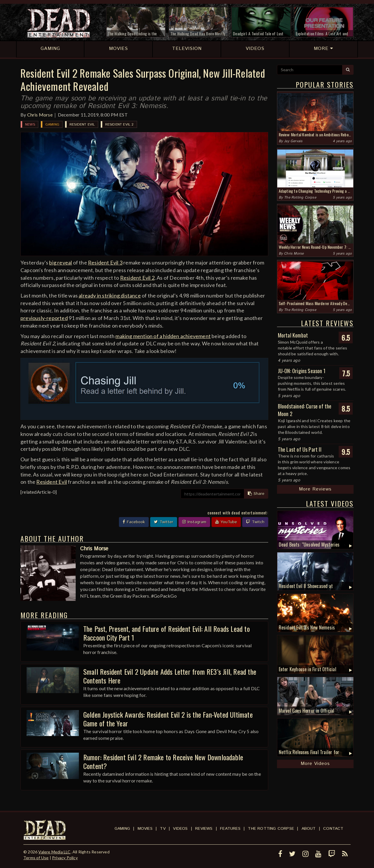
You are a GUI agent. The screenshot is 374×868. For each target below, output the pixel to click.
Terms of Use (36, 858)
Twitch (255, 522)
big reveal (60, 262)
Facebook (134, 522)
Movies (145, 829)
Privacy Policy (65, 858)
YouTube (226, 522)
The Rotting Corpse (300, 198)
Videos (180, 829)
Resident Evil (82, 125)
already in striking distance (110, 295)
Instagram (194, 522)
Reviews (204, 829)
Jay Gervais (293, 141)
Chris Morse (40, 115)
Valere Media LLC (54, 852)
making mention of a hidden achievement (163, 336)
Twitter (164, 522)
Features (230, 829)
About (309, 829)
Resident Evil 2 (120, 125)
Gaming (52, 125)
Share (256, 494)
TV (163, 829)
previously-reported (44, 318)
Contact (333, 829)
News (30, 125)
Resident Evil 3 (105, 262)
